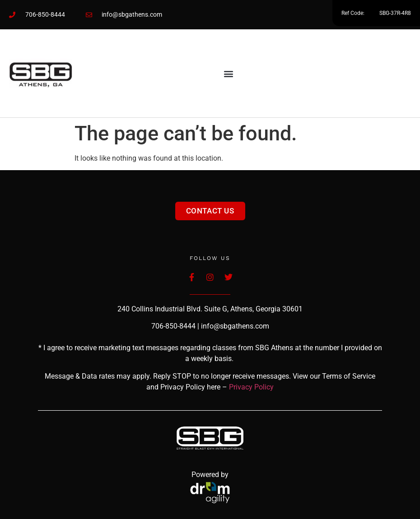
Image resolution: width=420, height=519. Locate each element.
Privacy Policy (251, 387)
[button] (229, 73)
